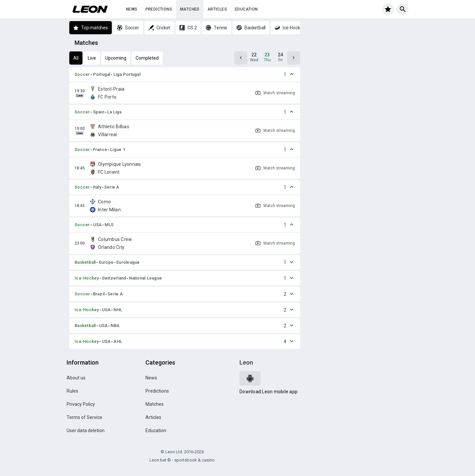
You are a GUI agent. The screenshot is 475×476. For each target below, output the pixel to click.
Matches (190, 9)
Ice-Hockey (87, 278)
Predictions (159, 9)
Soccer (82, 74)
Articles (217, 9)
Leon (246, 362)
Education (246, 9)
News (132, 9)
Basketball (85, 262)
